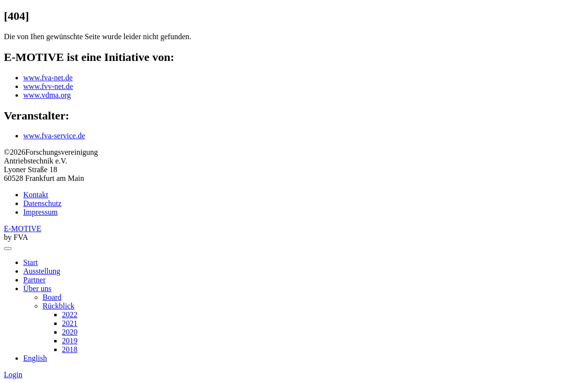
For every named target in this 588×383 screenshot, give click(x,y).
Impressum (40, 212)
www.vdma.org (47, 95)
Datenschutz (42, 203)
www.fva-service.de (54, 136)
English (35, 358)
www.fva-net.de (48, 78)
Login (13, 375)
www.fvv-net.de (48, 86)
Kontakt (36, 195)
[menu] (8, 249)
